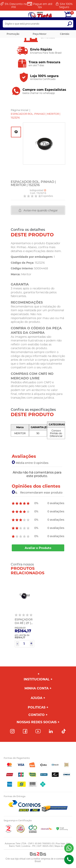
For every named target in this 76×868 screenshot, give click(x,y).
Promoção (13, 34)
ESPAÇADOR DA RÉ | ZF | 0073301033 (24, 623)
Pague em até (43, 6)
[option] (16, 132)
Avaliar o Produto (38, 548)
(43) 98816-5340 (69, 848)
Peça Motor (40, 34)
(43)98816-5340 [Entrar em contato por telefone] (69, 860)
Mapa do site (61, 846)
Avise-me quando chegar (41, 210)
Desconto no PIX (16, 6)
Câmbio (65, 34)
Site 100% (66, 6)
